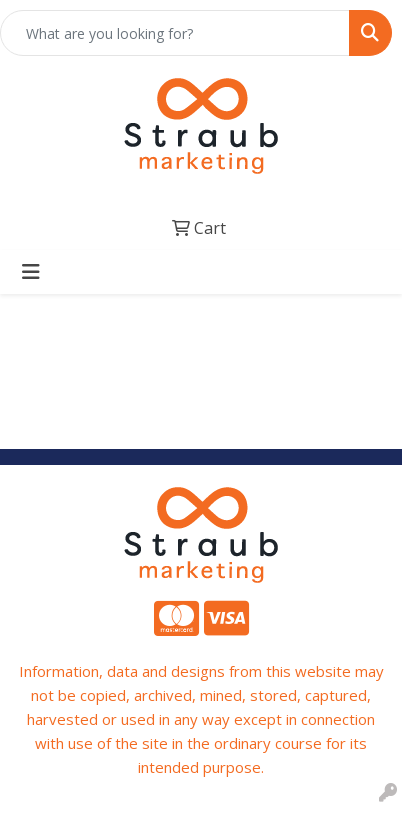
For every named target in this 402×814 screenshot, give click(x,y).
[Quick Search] (175, 33)
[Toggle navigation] (31, 272)
